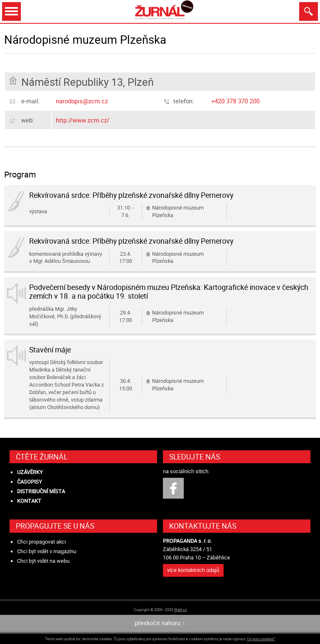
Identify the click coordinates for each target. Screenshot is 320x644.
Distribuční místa (41, 491)
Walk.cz (180, 610)
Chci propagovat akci (41, 542)
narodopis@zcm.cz (82, 101)
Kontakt (29, 501)
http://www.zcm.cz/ (83, 120)
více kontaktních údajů (193, 570)
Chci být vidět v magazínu (47, 551)
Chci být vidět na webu (43, 561)
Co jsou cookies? (261, 639)
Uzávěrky (30, 472)
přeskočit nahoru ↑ (160, 623)
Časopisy (30, 482)
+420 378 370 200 (235, 101)
